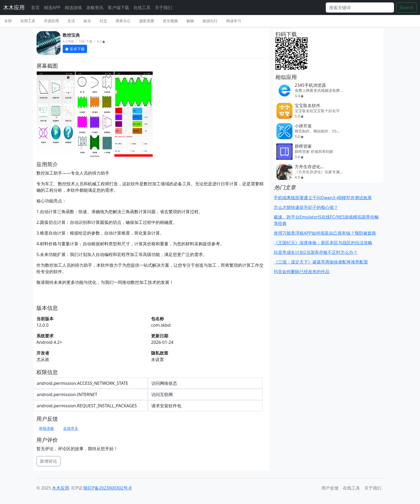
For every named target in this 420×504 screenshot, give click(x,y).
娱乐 (87, 21)
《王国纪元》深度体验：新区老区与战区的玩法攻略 (323, 243)
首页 (35, 7)
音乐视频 (170, 21)
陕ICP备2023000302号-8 (108, 488)
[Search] (360, 7)
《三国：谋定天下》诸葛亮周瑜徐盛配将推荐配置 (321, 262)
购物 (190, 21)
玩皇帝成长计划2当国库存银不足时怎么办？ (316, 252)
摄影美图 (147, 21)
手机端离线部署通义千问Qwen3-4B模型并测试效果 (323, 198)
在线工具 (142, 7)
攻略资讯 (95, 7)
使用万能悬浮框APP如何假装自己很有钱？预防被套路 (325, 233)
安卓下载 (75, 49)
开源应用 (51, 21)
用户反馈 (330, 488)
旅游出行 (210, 21)
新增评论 (48, 461)
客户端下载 (118, 7)
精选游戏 (73, 7)
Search (406, 7)
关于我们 (163, 7)
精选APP (52, 7)
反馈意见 (71, 428)
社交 (103, 21)
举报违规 (46, 428)
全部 (8, 21)
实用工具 (28, 21)
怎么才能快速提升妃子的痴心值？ (306, 207)
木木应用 (14, 7)
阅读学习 (234, 21)
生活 (71, 21)
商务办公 (123, 21)
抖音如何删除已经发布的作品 (302, 272)
